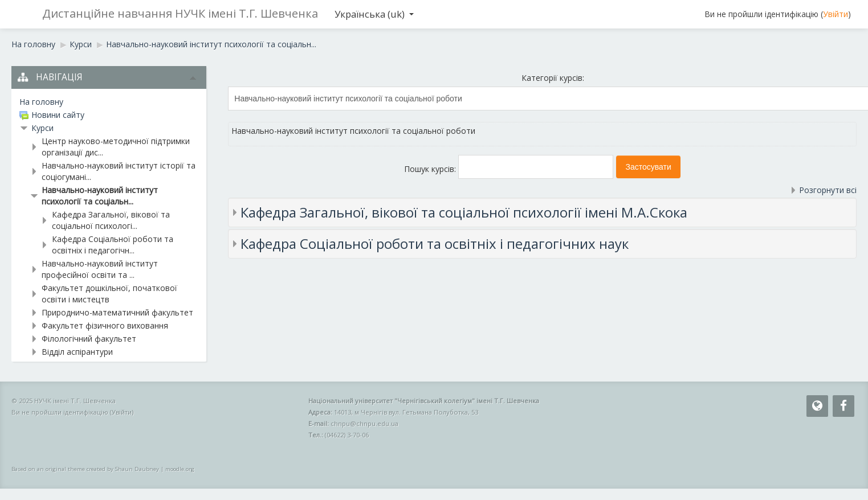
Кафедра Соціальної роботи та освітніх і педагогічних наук (435, 243)
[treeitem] (109, 102)
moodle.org (180, 469)
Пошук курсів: (431, 169)
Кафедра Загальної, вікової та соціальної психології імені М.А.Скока (464, 212)
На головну (41, 102)
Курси (42, 128)
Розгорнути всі (828, 190)
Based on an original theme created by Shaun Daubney (85, 469)
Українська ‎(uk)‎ (374, 14)
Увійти (836, 14)
